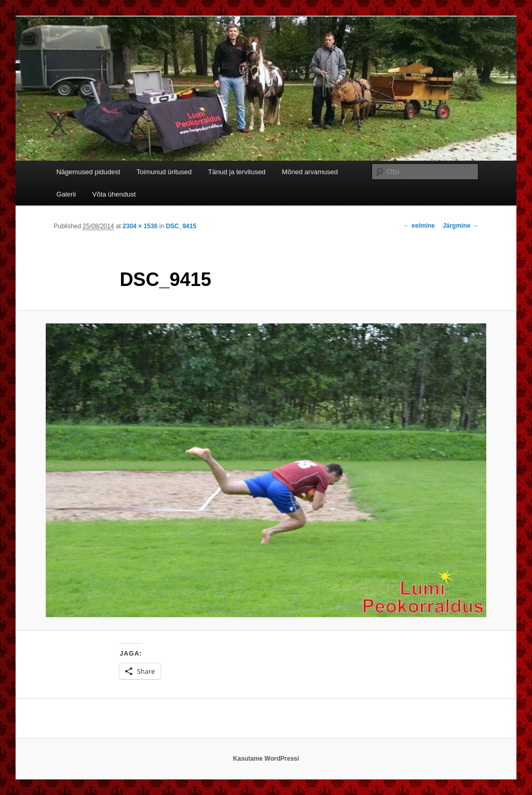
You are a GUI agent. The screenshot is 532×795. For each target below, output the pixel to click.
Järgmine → (461, 226)
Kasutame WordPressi (266, 759)
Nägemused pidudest (88, 172)
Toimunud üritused (164, 172)
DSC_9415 (181, 226)
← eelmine (419, 226)
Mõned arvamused (310, 172)
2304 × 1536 (140, 226)
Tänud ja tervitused (237, 172)
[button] (266, 470)
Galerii (66, 194)
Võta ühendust (114, 194)
